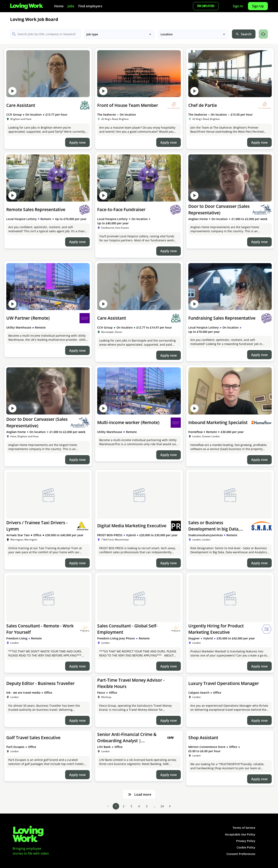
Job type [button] (92, 34)
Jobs (71, 6)
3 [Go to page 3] (131, 806)
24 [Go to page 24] (162, 806)
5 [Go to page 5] (147, 806)
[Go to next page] (170, 806)
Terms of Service (244, 828)
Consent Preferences (241, 854)
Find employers (90, 6)
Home (59, 6)
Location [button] (167, 34)
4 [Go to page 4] (139, 806)
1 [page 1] (116, 806)
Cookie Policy (246, 847)
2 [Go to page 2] (124, 806)
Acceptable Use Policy (240, 834)
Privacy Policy (246, 841)
